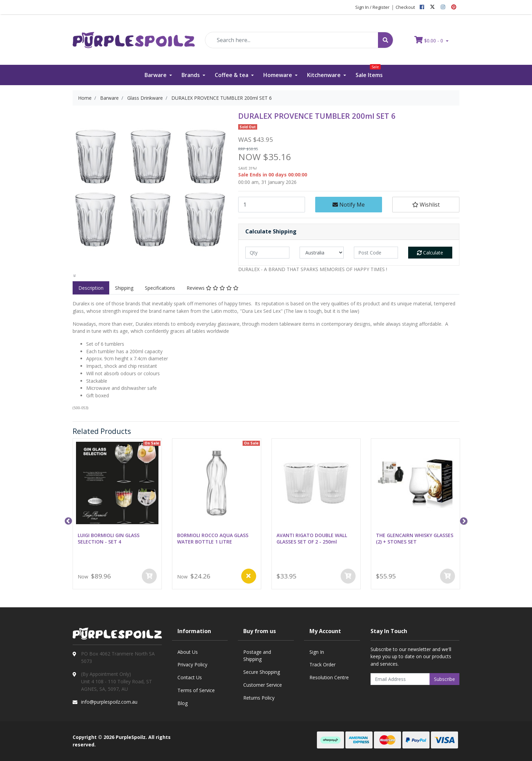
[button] (426, 205)
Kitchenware (325, 75)
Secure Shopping (262, 672)
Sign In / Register (372, 7)
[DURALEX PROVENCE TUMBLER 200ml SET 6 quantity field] (272, 205)
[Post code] (376, 253)
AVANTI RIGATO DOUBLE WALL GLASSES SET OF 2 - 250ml (312, 538)
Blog (183, 703)
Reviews (213, 288)
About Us (188, 652)
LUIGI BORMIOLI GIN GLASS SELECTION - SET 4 (109, 538)
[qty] (267, 253)
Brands (191, 75)
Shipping (124, 288)
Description (91, 288)
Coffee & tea (232, 75)
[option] (74, 276)
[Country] (322, 253)
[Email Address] (400, 679)
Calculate (430, 253)
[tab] (91, 288)
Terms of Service (196, 690)
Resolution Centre (329, 677)
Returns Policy (259, 698)
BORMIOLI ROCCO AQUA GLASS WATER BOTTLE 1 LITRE (213, 538)
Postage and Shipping (257, 656)
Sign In (317, 652)
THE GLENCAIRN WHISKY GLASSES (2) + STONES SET (415, 538)
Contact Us (190, 677)
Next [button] (463, 520)
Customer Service (263, 685)
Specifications (160, 288)
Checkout (405, 7)
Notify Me (349, 205)
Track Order (322, 664)
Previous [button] (68, 520)
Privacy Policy (192, 664)
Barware (156, 75)
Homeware (278, 75)
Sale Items (369, 72)
